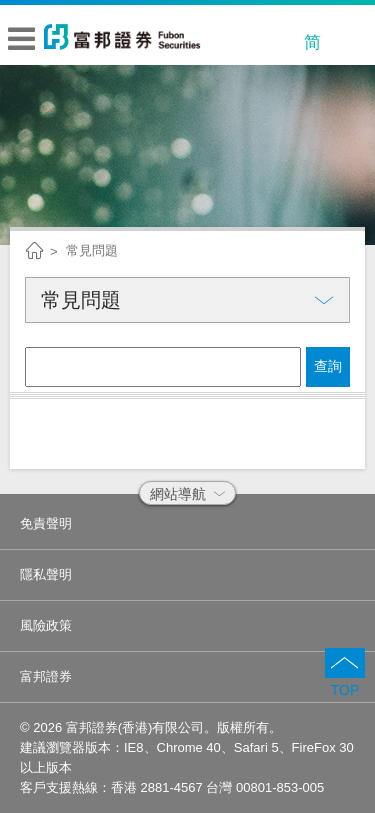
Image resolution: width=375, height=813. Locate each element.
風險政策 (46, 625)
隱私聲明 (46, 574)
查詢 (328, 366)
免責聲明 (46, 523)
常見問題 (92, 250)
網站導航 (187, 494)
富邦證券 (46, 676)
